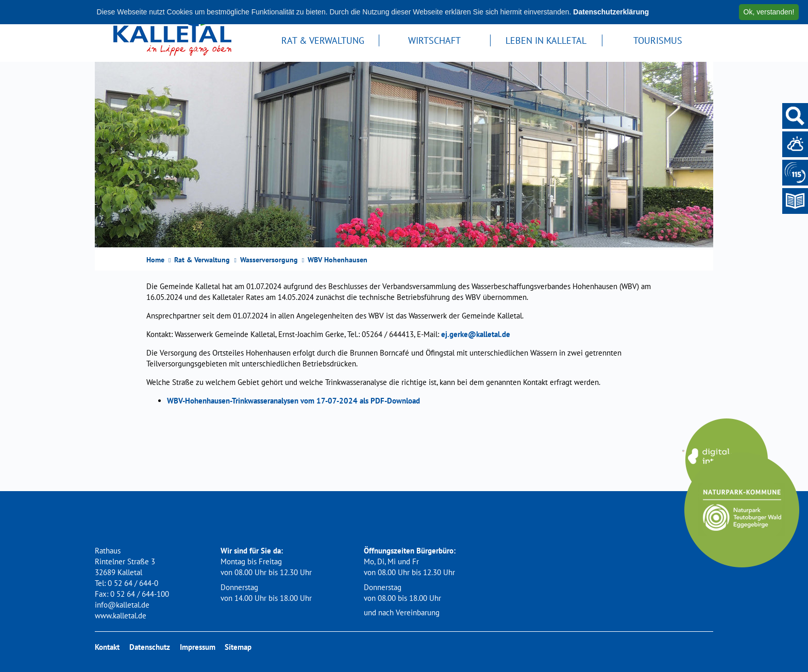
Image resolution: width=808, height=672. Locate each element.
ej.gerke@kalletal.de (476, 334)
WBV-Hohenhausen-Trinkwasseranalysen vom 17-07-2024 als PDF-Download (293, 401)
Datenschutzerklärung (611, 12)
